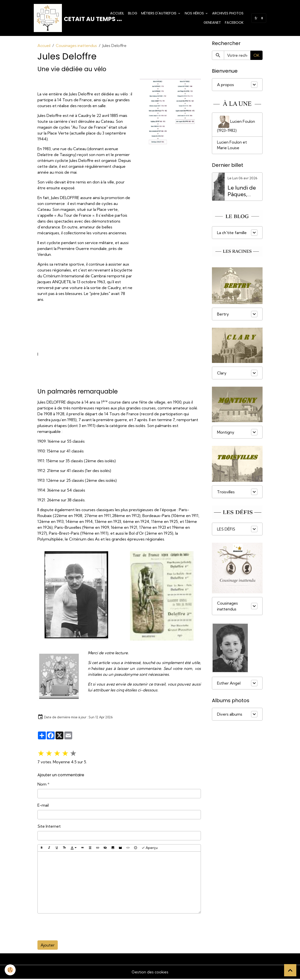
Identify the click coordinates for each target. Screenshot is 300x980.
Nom (42, 785)
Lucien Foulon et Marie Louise (232, 147)
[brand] (69, 19)
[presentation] (75, 928)
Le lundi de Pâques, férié (242, 193)
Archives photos (228, 14)
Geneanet (212, 23)
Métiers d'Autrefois (159, 14)
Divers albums (230, 716)
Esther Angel (229, 685)
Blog (133, 14)
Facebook (234, 23)
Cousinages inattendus (76, 47)
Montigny (226, 434)
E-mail (43, 806)
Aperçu (150, 849)
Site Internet (49, 827)
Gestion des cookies (150, 973)
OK (256, 56)
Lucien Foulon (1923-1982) (236, 126)
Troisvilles (226, 494)
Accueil (117, 14)
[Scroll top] (290, 970)
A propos (225, 86)
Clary (222, 375)
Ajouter (48, 946)
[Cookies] (10, 970)
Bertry (223, 316)
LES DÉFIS (226, 531)
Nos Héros (195, 14)
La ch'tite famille (232, 235)
